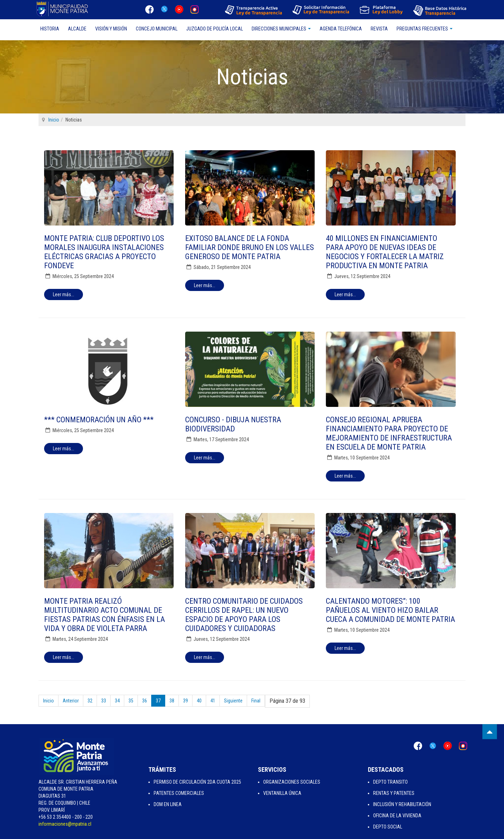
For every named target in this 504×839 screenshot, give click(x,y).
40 (199, 701)
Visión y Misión (111, 29)
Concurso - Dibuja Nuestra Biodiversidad (233, 424)
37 (158, 701)
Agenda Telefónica (341, 29)
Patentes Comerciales (179, 793)
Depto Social (388, 827)
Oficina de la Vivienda (397, 816)
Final (256, 701)
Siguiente (233, 701)
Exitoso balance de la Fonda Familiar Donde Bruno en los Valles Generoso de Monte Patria (250, 247)
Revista (379, 29)
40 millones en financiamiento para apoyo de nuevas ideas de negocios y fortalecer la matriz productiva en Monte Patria (385, 252)
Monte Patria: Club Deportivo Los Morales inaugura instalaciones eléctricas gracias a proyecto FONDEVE (104, 252)
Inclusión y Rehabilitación (402, 804)
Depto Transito (390, 782)
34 (117, 701)
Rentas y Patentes (394, 793)
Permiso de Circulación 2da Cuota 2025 (197, 782)
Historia (50, 29)
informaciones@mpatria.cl (65, 824)
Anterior (71, 701)
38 (172, 701)
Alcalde (77, 29)
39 (185, 701)
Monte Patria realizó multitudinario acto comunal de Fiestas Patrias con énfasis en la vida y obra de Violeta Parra (104, 615)
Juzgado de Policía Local (215, 29)
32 (90, 701)
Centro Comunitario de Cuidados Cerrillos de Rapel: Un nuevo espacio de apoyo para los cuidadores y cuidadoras (244, 615)
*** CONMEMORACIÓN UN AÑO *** (99, 420)
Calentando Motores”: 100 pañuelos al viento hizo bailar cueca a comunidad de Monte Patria (390, 610)
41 (213, 701)
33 (104, 701)
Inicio (54, 120)
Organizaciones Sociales (292, 782)
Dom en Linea (168, 804)
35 (131, 701)
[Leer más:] (64, 294)
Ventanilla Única (282, 793)
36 (145, 701)
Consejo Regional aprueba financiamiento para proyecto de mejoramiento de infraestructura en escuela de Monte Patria (389, 433)
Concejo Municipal (157, 29)
